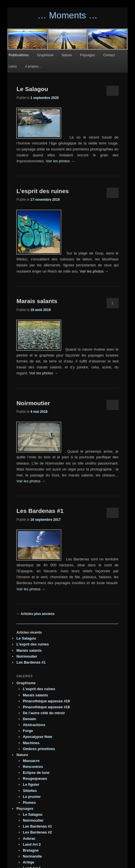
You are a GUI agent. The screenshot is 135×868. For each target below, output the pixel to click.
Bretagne (31, 850)
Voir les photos (60, 161)
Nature (67, 55)
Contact (109, 55)
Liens (13, 66)
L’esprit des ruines (43, 191)
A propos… (33, 66)
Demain (29, 719)
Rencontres (33, 767)
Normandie (32, 856)
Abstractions (34, 725)
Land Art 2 (32, 844)
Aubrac (29, 838)
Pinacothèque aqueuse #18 (46, 707)
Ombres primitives (39, 749)
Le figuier (31, 784)
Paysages (88, 55)
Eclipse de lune (36, 773)
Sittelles (30, 791)
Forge (28, 731)
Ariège (28, 862)
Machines (31, 743)
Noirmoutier (33, 403)
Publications (19, 55)
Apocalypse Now (37, 737)
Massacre (31, 761)
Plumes (29, 803)
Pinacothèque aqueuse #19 (46, 701)
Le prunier (32, 797)
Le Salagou (32, 89)
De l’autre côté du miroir (44, 713)
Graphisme (45, 55)
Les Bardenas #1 (40, 511)
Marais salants (37, 301)
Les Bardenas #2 (37, 832)
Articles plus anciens (35, 614)
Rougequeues (35, 779)
